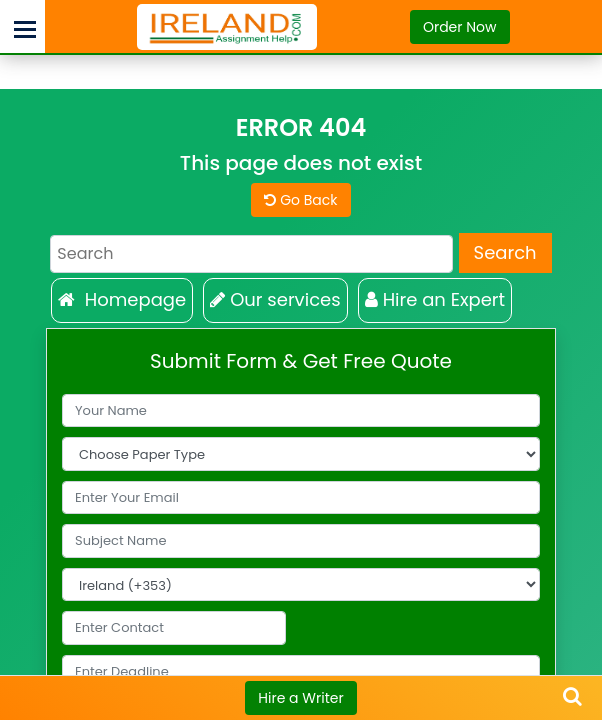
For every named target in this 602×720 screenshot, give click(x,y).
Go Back (300, 200)
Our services (275, 299)
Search (505, 252)
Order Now (460, 27)
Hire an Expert (435, 299)
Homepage (122, 299)
